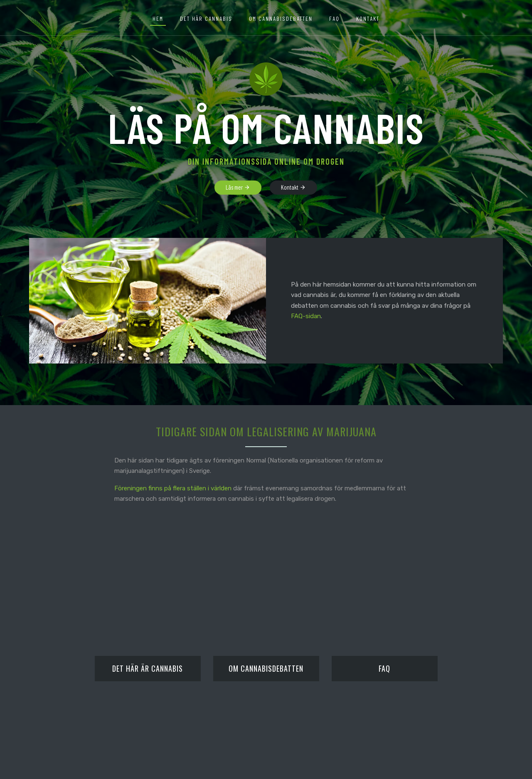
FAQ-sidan (306, 316)
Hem (158, 19)
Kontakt (368, 19)
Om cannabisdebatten (281, 19)
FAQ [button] (334, 19)
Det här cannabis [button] (206, 19)
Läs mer (238, 188)
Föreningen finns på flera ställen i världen (173, 488)
